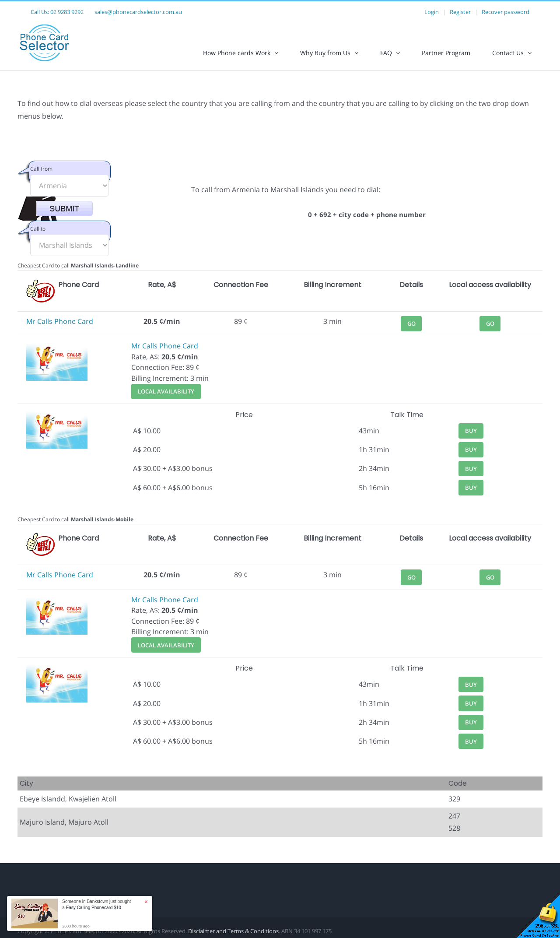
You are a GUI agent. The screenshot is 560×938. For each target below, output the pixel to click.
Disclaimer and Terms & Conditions (233, 931)
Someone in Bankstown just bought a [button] (96, 905)
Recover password (506, 12)
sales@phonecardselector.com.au (138, 12)
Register (460, 12)
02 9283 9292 (67, 12)
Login (432, 12)
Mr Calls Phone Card (60, 321)
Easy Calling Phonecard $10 (94, 908)
